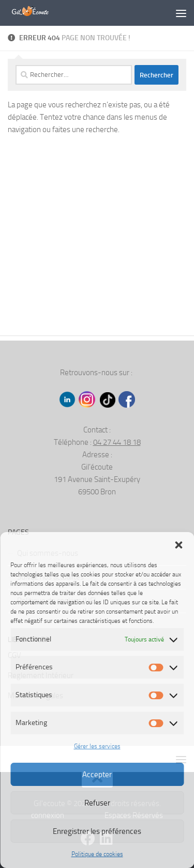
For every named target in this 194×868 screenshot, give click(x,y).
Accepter (97, 775)
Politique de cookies (97, 854)
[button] (178, 545)
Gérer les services (97, 746)
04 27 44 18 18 (117, 442)
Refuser (97, 803)
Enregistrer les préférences (97, 831)
